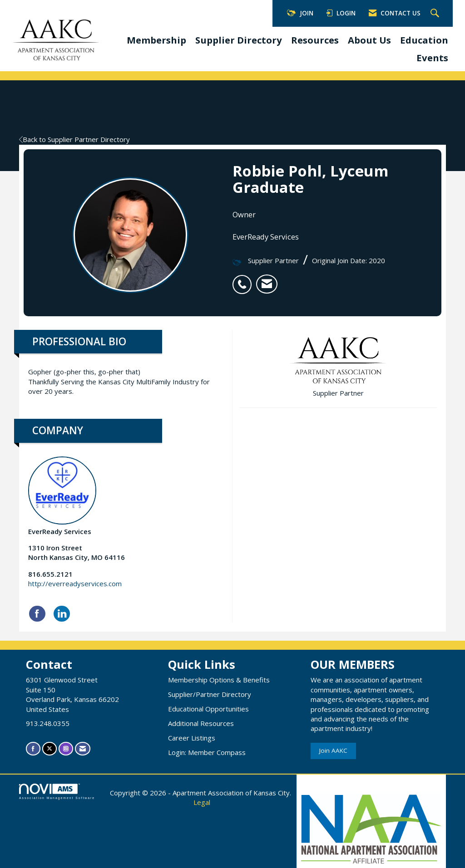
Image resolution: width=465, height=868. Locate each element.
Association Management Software (57, 792)
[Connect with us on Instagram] (66, 748)
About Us (369, 40)
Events (432, 58)
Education (424, 40)
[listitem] (244, 280)
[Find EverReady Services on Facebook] (37, 614)
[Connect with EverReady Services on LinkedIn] (62, 614)
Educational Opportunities (208, 709)
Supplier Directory (239, 40)
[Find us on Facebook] (33, 748)
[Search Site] (436, 14)
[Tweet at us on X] (49, 748)
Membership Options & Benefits (219, 680)
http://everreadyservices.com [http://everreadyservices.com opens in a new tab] (75, 584)
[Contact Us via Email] (83, 748)
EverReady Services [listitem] (62, 496)
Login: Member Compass (207, 752)
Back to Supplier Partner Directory (74, 139)
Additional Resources (201, 723)
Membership (156, 40)
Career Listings (192, 738)
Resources (315, 40)
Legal (202, 802)
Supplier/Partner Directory (210, 694)
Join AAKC (333, 750)
